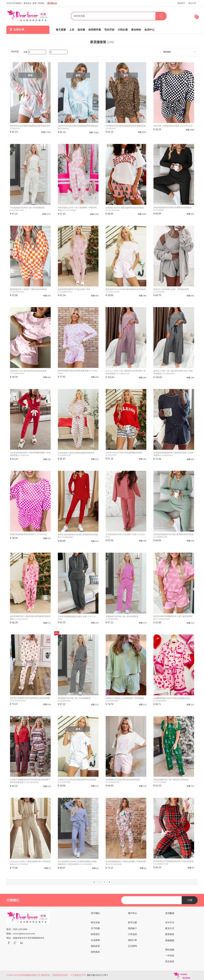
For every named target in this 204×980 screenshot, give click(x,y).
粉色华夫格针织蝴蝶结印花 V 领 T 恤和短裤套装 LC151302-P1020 (173, 618)
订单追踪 (132, 934)
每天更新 (61, 30)
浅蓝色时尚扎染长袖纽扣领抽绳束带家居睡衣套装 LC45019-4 (78, 127)
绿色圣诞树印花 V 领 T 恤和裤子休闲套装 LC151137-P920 (171, 781)
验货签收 (170, 934)
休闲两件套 (95, 30)
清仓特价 (136, 30)
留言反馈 (95, 923)
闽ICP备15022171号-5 (97, 975)
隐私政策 (95, 946)
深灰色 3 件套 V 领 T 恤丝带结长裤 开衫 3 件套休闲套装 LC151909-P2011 (173, 372)
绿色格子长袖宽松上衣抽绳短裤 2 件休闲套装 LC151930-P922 (125, 699)
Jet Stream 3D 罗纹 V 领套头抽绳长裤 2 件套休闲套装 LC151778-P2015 (30, 863)
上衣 (72, 30)
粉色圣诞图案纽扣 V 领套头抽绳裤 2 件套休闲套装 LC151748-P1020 (126, 863)
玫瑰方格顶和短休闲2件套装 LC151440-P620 (29, 534)
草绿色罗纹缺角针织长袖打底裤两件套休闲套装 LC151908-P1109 (174, 536)
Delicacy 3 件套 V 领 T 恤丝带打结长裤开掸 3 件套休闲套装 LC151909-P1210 (126, 372)
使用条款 (95, 952)
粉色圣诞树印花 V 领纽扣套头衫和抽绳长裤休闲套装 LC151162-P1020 (30, 618)
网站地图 (170, 950)
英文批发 (170, 961)
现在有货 (13, 52)
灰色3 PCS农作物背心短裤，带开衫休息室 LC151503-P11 (171, 291)
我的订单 (132, 940)
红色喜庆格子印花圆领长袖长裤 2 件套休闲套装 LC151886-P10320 (174, 863)
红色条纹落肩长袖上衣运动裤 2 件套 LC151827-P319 (126, 536)
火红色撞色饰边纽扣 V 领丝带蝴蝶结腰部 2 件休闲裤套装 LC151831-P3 (30, 454)
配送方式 (170, 928)
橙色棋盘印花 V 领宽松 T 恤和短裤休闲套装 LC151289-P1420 (29, 291)
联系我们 (95, 934)
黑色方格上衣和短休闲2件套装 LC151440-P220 (173, 126)
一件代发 (170, 956)
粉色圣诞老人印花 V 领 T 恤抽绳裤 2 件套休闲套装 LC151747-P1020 (77, 209)
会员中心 (149, 30)
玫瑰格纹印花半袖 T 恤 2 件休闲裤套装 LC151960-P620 (122, 618)
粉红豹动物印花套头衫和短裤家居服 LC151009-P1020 (78, 372)
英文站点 (27, 3)
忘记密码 (132, 946)
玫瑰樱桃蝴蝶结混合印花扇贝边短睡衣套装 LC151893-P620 (172, 699)
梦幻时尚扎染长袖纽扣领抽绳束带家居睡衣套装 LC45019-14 (30, 127)
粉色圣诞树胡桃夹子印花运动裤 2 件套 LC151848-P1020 (74, 291)
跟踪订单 (192, 3)
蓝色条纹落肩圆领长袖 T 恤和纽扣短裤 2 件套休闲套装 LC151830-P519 (174, 454)
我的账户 (132, 928)
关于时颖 (95, 928)
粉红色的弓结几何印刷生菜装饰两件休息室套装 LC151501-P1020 (126, 291)
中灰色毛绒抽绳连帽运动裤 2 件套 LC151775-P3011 (77, 618)
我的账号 (181, 3)
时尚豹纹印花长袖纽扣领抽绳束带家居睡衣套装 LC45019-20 (126, 127)
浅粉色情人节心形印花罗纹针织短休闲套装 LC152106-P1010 (28, 372)
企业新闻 (95, 940)
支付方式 (170, 923)
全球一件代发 (38, 3)
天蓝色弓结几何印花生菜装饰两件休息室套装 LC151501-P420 (77, 781)
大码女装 (123, 30)
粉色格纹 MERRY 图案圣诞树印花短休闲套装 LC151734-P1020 (125, 209)
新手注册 (132, 923)
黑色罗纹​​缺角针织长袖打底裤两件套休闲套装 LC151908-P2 (173, 209)
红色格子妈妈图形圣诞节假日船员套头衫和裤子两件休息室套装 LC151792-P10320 (30, 781)
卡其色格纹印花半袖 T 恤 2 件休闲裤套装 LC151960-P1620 (27, 209)
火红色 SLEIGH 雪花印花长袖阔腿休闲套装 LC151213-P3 (124, 454)
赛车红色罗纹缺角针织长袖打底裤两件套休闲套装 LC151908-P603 (78, 536)
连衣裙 (81, 30)
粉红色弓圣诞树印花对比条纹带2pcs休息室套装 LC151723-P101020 (30, 699)
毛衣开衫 (109, 30)
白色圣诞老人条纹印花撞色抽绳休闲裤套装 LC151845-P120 (76, 454)
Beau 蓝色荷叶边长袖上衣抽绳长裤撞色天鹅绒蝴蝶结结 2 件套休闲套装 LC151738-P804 (77, 863)
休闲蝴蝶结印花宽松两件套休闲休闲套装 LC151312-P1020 (123, 781)
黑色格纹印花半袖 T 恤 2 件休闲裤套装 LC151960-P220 (74, 699)
